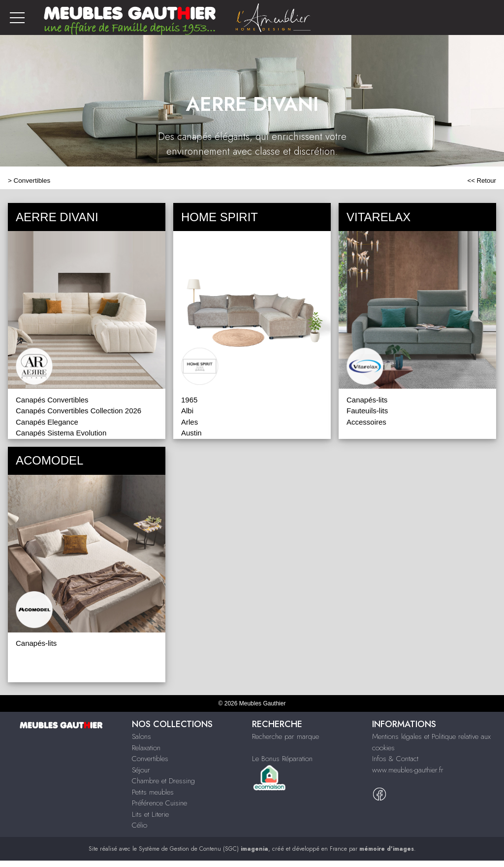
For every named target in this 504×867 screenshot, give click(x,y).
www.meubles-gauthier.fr (408, 770)
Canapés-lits (367, 400)
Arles (189, 422)
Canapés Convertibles (52, 400)
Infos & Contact (395, 759)
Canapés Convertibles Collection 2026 (79, 411)
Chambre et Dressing (163, 781)
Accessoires (366, 422)
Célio (140, 825)
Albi (187, 411)
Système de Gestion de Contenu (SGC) (204, 849)
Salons (142, 736)
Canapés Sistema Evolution (61, 433)
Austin (191, 433)
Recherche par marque (285, 736)
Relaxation (146, 748)
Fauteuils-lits (367, 411)
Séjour (141, 770)
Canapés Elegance (47, 422)
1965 (189, 400)
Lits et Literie (150, 814)
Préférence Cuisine (159, 803)
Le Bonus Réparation (282, 759)
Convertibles (32, 181)
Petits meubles (153, 792)
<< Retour (482, 181)
